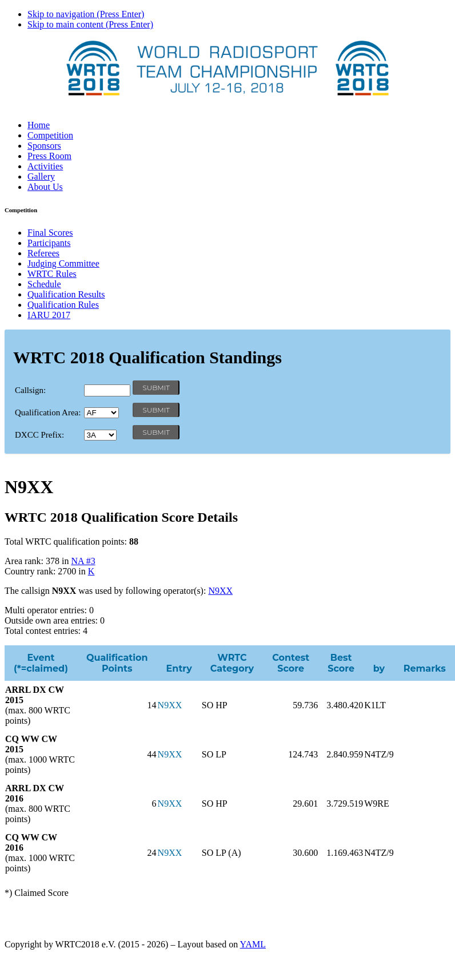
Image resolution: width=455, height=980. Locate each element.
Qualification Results (66, 294)
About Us (45, 187)
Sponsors (44, 146)
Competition (50, 135)
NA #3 (83, 561)
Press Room (49, 156)
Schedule (44, 284)
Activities (45, 166)
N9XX (220, 591)
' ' (101, 413)
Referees (43, 253)
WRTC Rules (52, 274)
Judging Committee (63, 263)
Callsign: (30, 390)
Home (39, 125)
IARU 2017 (49, 315)
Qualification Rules (63, 305)
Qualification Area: (48, 412)
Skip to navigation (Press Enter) (86, 14)
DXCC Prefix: (39, 435)
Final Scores (50, 233)
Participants (49, 243)
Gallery (41, 176)
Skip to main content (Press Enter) (90, 24)
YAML (253, 944)
